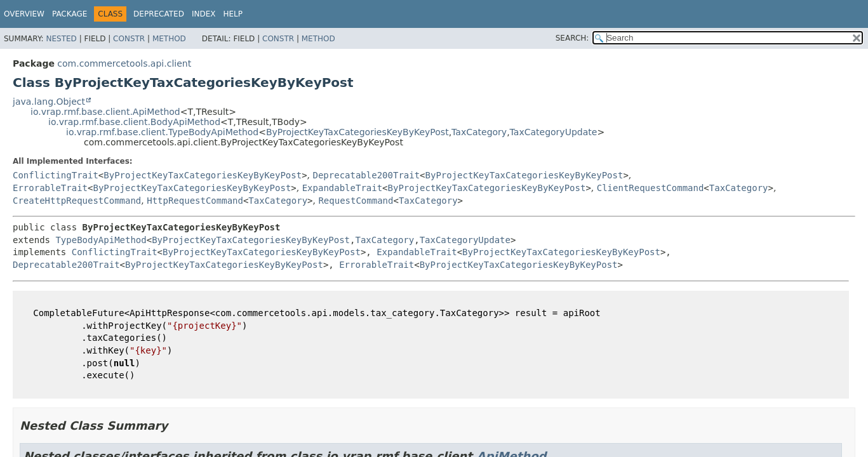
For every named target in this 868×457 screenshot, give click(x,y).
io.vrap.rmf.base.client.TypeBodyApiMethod (162, 132)
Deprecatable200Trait (367, 175)
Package (70, 14)
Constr (129, 39)
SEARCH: (572, 38)
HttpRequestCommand (195, 201)
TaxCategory (479, 132)
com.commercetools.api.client (124, 63)
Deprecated (159, 14)
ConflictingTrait (56, 175)
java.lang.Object (49, 102)
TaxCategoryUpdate (554, 132)
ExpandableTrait (342, 188)
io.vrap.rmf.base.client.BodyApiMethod (134, 122)
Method (169, 39)
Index (204, 14)
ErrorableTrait (50, 188)
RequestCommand (356, 201)
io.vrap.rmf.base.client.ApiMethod (105, 112)
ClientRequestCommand (651, 188)
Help (233, 14)
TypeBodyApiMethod (101, 240)
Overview (24, 14)
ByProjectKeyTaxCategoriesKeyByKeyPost (357, 132)
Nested (61, 39)
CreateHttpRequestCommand (77, 201)
